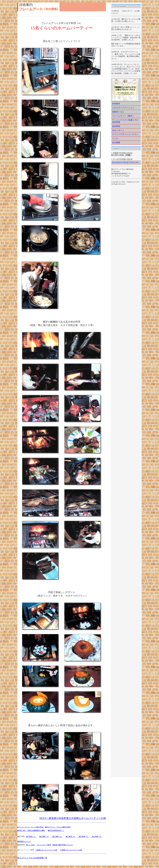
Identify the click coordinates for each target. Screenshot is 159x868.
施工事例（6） (96, 836)
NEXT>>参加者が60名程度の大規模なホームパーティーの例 (73, 818)
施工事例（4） (71, 836)
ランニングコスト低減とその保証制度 (125, 121)
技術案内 (116, 104)
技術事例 (116, 126)
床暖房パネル (118, 112)
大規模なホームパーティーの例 (71, 850)
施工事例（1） (31, 836)
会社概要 (116, 143)
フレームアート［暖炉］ (123, 116)
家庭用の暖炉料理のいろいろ (63, 845)
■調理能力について (24, 841)
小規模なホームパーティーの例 (46, 850)
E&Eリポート (118, 130)
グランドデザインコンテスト (125, 134)
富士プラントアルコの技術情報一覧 (32, 858)
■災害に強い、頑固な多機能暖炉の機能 (31, 830)
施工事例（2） (44, 836)
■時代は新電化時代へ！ (56, 830)
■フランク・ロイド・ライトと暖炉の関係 (30, 827)
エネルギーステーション (123, 108)
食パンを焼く (31, 845)
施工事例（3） (57, 836)
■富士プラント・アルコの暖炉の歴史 (58, 827)
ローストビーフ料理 (44, 845)
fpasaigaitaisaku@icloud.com (125, 162)
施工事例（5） (83, 836)
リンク (115, 139)
